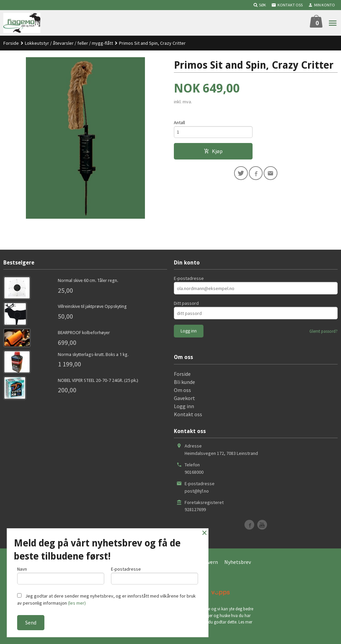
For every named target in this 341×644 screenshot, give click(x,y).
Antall (179, 122)
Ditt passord (186, 303)
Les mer (245, 622)
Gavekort (184, 398)
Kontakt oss (188, 414)
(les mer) (77, 603)
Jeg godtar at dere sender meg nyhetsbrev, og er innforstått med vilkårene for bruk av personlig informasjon (106, 599)
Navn (61, 575)
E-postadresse (189, 278)
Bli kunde (184, 382)
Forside (11, 43)
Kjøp (213, 152)
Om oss (182, 390)
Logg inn (184, 406)
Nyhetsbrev (238, 562)
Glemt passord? (324, 331)
